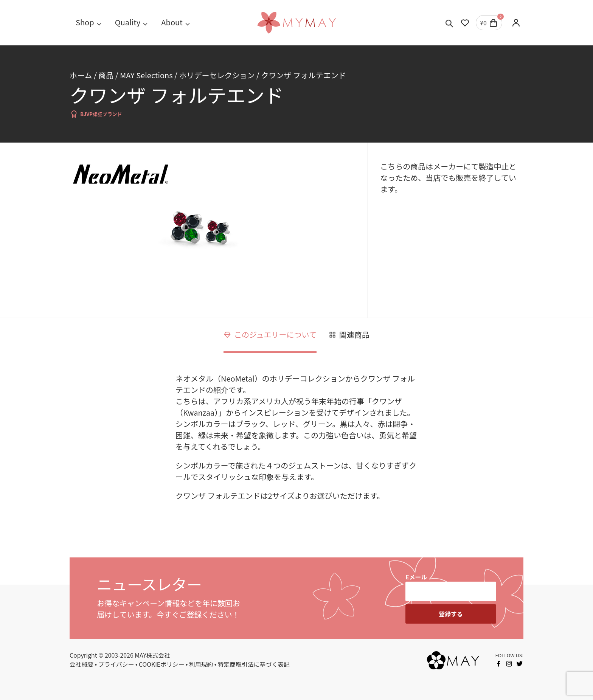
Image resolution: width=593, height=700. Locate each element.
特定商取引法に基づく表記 (254, 664)
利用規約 (201, 664)
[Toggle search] (449, 23)
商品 (106, 75)
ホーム (81, 75)
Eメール (416, 577)
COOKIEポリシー (162, 664)
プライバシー (116, 664)
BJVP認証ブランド (96, 114)
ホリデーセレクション (217, 75)
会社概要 (81, 664)
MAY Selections (146, 75)
